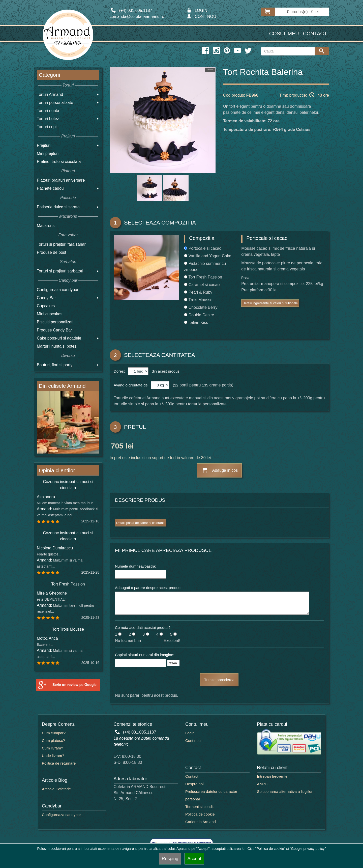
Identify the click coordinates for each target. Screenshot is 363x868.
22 (176, 385)
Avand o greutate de (131, 385)
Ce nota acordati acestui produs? (143, 627)
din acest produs (165, 371)
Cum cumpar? (54, 733)
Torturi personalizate (55, 103)
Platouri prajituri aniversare (61, 180)
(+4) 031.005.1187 (136, 732)
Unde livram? (53, 756)
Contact (315, 34)
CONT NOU (201, 17)
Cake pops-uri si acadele (59, 338)
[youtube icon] (237, 51)
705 (117, 447)
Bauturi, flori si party (55, 365)
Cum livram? (52, 748)
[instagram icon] (216, 51)
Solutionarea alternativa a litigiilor (285, 791)
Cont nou (193, 740)
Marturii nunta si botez (57, 346)
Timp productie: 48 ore (304, 95)
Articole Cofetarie (56, 789)
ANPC (262, 784)
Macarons (46, 226)
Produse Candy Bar (54, 330)
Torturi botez (48, 119)
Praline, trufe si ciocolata (59, 162)
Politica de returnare (59, 763)
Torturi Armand (50, 94)
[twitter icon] (248, 51)
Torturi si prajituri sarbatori (60, 271)
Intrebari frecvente (272, 776)
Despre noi (194, 784)
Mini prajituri (48, 153)
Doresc (120, 371)
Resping (170, 859)
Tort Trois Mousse (68, 629)
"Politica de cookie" (270, 849)
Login (190, 733)
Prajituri (44, 145)
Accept (194, 859)
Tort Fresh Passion (68, 584)
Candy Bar (46, 298)
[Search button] (322, 51)
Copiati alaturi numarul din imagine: (145, 655)
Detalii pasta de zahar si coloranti (140, 523)
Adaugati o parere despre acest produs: (148, 588)
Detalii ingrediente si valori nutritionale (270, 303)
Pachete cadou (50, 188)
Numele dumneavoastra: (135, 566)
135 (205, 385)
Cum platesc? (53, 740)
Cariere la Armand (201, 822)
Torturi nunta (48, 111)
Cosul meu (284, 34)
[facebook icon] (206, 51)
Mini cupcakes (50, 314)
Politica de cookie (200, 814)
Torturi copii (47, 127)
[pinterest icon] (227, 51)
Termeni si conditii (200, 807)
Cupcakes (46, 306)
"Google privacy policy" (308, 849)
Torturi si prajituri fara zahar (61, 244)
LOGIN (197, 10)
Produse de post (52, 252)
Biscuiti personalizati (55, 322)
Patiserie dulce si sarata (58, 207)
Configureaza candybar (58, 290)
